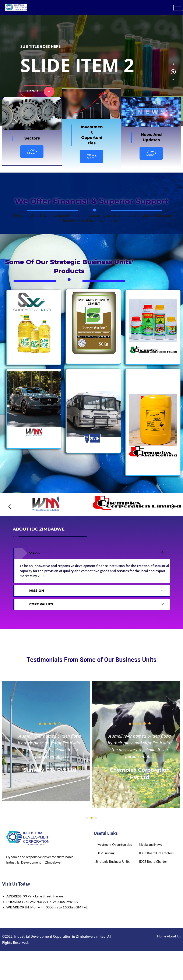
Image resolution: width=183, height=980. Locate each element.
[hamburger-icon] (178, 8)
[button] (10, 507)
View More (32, 151)
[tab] (173, 64)
